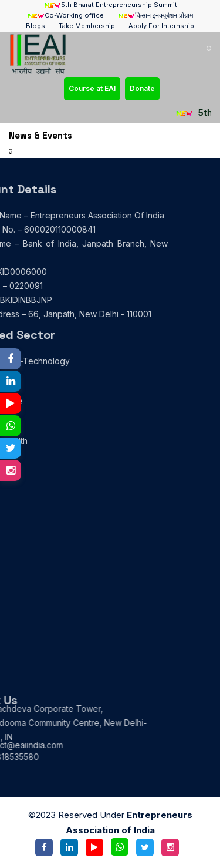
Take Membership (87, 26)
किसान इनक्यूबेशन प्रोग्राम (155, 16)
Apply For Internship (161, 26)
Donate (142, 88)
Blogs (35, 26)
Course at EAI (92, 88)
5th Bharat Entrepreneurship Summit (110, 5)
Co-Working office (65, 16)
